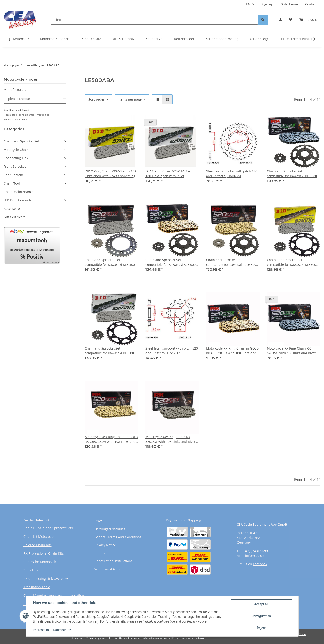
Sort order (96, 99)
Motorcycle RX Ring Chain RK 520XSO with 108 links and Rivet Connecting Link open (291, 351)
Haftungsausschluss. (110, 529)
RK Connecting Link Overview (46, 579)
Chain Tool (12, 183)
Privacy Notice (105, 545)
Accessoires (13, 209)
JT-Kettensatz (19, 39)
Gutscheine (289, 4)
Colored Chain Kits (38, 545)
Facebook (260, 564)
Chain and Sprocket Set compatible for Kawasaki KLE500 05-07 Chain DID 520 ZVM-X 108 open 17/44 (109, 351)
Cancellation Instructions (114, 561)
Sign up (267, 4)
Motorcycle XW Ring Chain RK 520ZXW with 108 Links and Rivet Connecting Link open (170, 439)
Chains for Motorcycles (41, 562)
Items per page (130, 99)
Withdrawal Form (108, 569)
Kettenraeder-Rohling (222, 39)
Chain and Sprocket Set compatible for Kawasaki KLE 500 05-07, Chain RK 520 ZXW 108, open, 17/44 (110, 262)
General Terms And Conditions (118, 537)
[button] (280, 20)
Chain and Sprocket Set (21, 141)
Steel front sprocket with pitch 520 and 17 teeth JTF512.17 (172, 351)
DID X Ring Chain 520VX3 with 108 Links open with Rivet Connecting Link (110, 174)
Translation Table (37, 587)
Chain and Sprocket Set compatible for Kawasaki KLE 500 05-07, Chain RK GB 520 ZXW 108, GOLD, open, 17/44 (231, 262)
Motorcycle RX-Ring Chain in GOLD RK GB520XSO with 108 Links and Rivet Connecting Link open (232, 351)
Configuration (261, 616)
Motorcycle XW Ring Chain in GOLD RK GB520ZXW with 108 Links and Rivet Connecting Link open (111, 439)
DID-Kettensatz (123, 39)
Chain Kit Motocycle (38, 536)
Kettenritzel (154, 39)
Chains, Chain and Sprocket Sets (48, 528)
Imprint (100, 553)
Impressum (41, 630)
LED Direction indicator (21, 200)
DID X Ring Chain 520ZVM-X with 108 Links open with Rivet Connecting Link (170, 174)
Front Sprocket (15, 166)
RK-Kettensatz (90, 39)
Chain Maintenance (19, 192)
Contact (311, 4)
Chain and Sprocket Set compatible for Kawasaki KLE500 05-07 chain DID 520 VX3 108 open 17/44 (293, 262)
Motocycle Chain (16, 150)
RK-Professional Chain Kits (44, 553)
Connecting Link (16, 158)
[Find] (154, 20)
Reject (261, 628)
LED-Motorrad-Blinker (296, 39)
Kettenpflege (259, 39)
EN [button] (248, 4)
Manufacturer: (15, 90)
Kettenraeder (184, 39)
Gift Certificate (15, 217)
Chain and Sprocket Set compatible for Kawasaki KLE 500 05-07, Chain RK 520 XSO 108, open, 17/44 (292, 174)
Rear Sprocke (14, 175)
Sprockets (31, 570)
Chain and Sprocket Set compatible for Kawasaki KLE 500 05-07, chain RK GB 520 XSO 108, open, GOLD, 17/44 (171, 262)
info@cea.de (43, 115)
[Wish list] (291, 20)
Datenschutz (62, 630)
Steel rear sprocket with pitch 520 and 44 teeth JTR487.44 (232, 174)
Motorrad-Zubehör (54, 39)
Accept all (261, 604)
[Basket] (308, 20)
